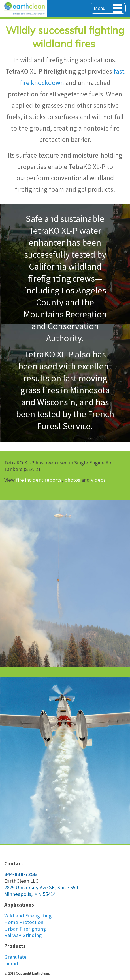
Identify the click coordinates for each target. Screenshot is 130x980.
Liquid (11, 963)
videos (98, 480)
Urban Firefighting (25, 929)
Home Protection (24, 922)
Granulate (15, 957)
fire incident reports (39, 480)
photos (72, 480)
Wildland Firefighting (28, 916)
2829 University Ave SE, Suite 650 (41, 887)
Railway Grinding (23, 935)
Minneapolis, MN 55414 (30, 894)
